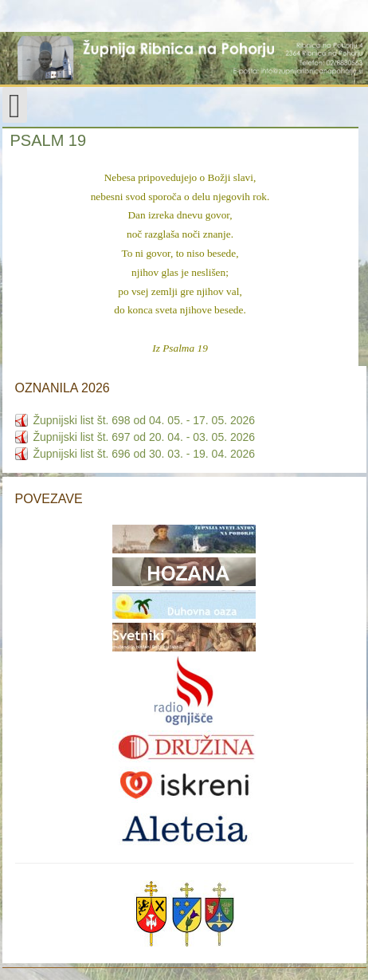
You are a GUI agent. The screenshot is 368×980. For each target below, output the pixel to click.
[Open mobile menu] (15, 105)
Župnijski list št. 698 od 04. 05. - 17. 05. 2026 (145, 420)
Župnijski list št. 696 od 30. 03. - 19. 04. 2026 (145, 454)
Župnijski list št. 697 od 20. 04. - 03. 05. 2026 (145, 437)
